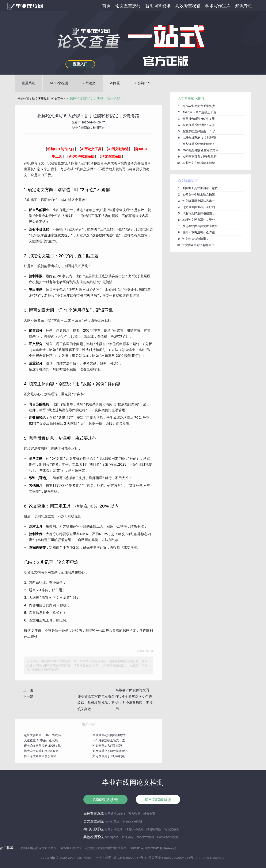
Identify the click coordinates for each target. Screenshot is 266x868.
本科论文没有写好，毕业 (199, 220)
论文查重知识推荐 (191, 98)
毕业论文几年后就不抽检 (199, 163)
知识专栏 (244, 6)
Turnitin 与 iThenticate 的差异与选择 (154, 848)
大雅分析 (127, 837)
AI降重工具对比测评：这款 (200, 188)
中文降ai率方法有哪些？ (198, 245)
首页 (106, 6)
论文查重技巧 (128, 6)
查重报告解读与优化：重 (199, 119)
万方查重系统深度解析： (199, 144)
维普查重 (149, 814)
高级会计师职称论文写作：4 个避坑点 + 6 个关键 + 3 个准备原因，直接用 (134, 700)
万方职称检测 (113, 829)
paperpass (111, 837)
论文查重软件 (41, 99)
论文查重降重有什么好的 (199, 207)
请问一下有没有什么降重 (199, 232)
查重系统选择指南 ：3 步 (199, 131)
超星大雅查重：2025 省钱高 (42, 735)
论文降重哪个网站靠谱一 (199, 201)
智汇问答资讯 (158, 6)
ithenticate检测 (132, 821)
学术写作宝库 (218, 6)
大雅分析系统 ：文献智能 (199, 138)
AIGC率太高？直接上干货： (201, 112)
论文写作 (57, 99)
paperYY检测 (145, 837)
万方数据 (134, 814)
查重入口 (80, 64)
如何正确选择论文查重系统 (39, 848)
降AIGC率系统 (158, 800)
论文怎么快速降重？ (196, 239)
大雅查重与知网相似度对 (109, 735)
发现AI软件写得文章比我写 (200, 226)
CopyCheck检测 (168, 837)
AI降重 (115, 83)
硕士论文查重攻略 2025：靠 (42, 746)
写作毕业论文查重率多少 (199, 106)
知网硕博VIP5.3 (115, 814)
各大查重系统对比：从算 (199, 125)
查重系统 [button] (28, 83)
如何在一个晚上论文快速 (199, 194)
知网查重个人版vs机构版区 (110, 751)
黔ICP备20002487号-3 (130, 858)
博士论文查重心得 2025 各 (41, 751)
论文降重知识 (188, 181)
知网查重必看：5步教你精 (199, 157)
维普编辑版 (154, 829)
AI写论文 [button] (89, 83)
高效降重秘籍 (188, 6)
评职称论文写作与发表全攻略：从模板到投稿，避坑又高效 (96, 703)
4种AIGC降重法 (71, 848)
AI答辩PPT (142, 83)
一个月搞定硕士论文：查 (109, 740)
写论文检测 (172, 829)
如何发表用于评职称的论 (109, 756)
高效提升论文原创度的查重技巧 (106, 848)
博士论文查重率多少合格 (40, 756)
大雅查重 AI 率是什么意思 (41, 740)
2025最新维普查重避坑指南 (200, 150)
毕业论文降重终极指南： (199, 213)
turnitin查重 (112, 821)
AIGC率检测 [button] (59, 83)
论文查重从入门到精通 (107, 746)
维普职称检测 (134, 829)
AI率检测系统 (105, 800)
